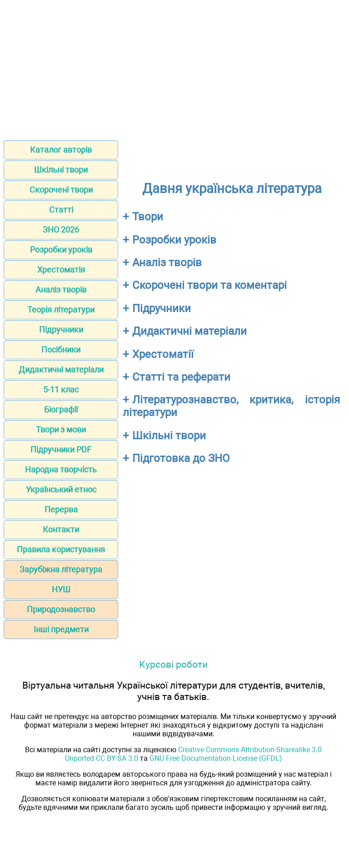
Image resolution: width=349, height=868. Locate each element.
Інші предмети (61, 629)
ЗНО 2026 (61, 230)
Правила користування (61, 549)
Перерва (61, 509)
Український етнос (61, 489)
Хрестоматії (163, 354)
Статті (61, 210)
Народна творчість (61, 469)
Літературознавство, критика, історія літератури (231, 406)
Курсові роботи (173, 664)
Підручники (61, 330)
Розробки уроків (61, 250)
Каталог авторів (61, 150)
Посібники (61, 350)
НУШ (61, 589)
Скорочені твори (61, 190)
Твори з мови (61, 429)
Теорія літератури (61, 310)
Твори (148, 217)
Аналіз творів (61, 290)
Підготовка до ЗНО (181, 458)
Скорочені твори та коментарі (209, 285)
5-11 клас (61, 389)
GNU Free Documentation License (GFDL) (216, 758)
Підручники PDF (61, 449)
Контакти (61, 529)
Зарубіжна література (61, 569)
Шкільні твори (61, 170)
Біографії (61, 409)
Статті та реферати (181, 377)
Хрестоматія (61, 270)
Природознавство (61, 609)
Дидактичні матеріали (61, 370)
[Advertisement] (174, 67)
